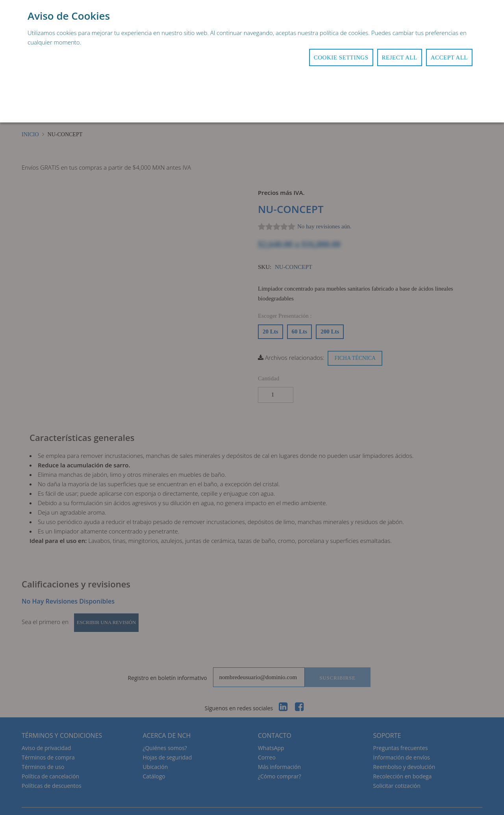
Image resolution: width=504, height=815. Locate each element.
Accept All (449, 57)
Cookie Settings (341, 57)
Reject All (400, 57)
